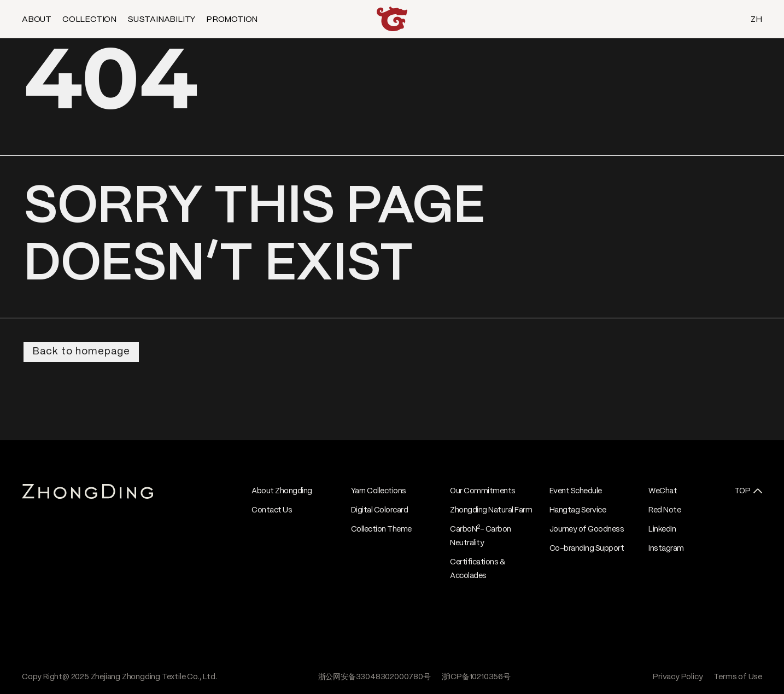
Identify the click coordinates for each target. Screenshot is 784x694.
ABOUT (37, 20)
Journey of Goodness (587, 529)
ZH (756, 20)
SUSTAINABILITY (161, 20)
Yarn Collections (379, 491)
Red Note (665, 510)
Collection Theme (381, 529)
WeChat (663, 491)
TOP (742, 491)
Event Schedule (576, 491)
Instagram (666, 549)
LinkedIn (662, 529)
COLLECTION (89, 20)
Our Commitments (483, 491)
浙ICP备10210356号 (476, 677)
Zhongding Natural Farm (491, 510)
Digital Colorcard (380, 510)
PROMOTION (232, 20)
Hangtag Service (578, 510)
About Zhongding (282, 491)
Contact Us (272, 510)
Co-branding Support (587, 549)
